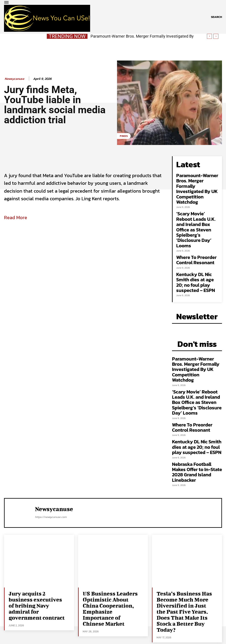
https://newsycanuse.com (51, 513)
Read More (16, 217)
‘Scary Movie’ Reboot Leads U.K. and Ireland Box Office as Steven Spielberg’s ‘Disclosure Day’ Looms (196, 228)
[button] (216, 17)
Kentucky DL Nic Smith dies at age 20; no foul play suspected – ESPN (196, 281)
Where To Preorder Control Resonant (196, 259)
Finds (124, 136)
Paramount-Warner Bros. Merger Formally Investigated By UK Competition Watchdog (197, 187)
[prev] (209, 36)
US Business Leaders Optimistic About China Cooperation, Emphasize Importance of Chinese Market (109, 599)
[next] (216, 36)
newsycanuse (14, 79)
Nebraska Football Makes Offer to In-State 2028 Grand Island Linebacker (197, 468)
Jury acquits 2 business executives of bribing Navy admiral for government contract (38, 597)
